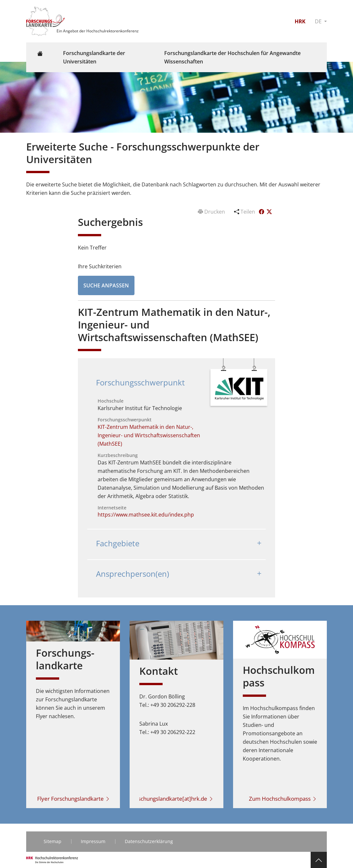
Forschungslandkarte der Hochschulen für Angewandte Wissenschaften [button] (232, 57)
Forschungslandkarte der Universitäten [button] (94, 57)
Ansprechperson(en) (133, 574)
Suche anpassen (106, 285)
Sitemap (53, 841)
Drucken (212, 212)
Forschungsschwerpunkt (140, 382)
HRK (300, 21)
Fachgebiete (118, 543)
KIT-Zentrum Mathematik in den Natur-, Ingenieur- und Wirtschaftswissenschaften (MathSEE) (149, 435)
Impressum (93, 841)
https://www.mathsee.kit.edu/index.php (146, 515)
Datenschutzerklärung (149, 841)
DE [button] (319, 21)
